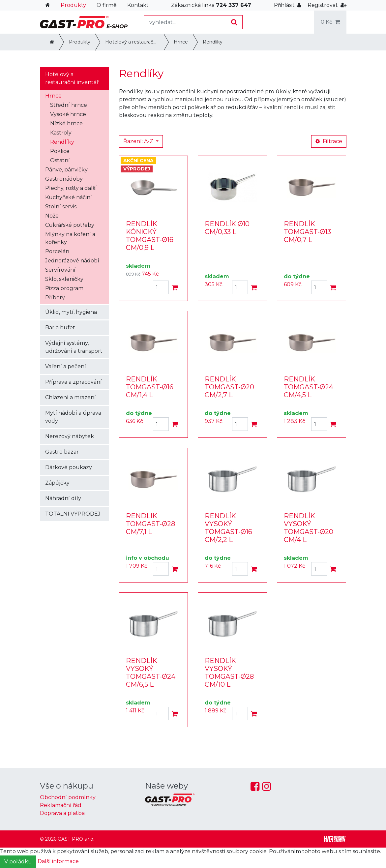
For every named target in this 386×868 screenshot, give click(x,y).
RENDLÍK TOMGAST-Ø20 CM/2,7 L (229, 387)
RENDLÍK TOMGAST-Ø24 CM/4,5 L (309, 387)
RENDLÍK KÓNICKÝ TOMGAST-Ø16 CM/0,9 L (150, 236)
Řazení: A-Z (139, 141)
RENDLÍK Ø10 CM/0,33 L (227, 228)
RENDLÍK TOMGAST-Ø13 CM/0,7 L (307, 232)
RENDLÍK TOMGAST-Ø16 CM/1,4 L (150, 387)
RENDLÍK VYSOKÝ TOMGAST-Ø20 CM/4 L (309, 528)
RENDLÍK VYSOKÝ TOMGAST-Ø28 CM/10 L (229, 673)
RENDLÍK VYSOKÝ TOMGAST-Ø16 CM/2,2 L (228, 528)
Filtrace (329, 141)
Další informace (58, 861)
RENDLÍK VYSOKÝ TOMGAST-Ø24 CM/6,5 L (151, 673)
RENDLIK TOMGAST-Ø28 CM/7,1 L (150, 524)
